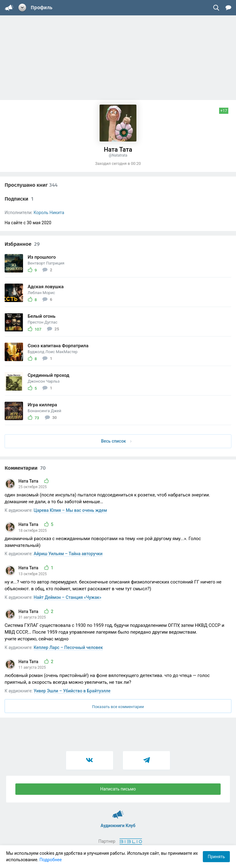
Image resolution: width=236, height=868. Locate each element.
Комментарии (25, 468)
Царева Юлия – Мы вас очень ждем (71, 510)
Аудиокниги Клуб (118, 812)
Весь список (116, 441)
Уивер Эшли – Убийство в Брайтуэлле (72, 691)
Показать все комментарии (118, 707)
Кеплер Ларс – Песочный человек (68, 647)
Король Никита (49, 213)
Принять (216, 857)
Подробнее (51, 860)
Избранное (22, 244)
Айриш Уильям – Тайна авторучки (68, 554)
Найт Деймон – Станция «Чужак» (68, 597)
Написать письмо (118, 789)
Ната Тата (29, 481)
